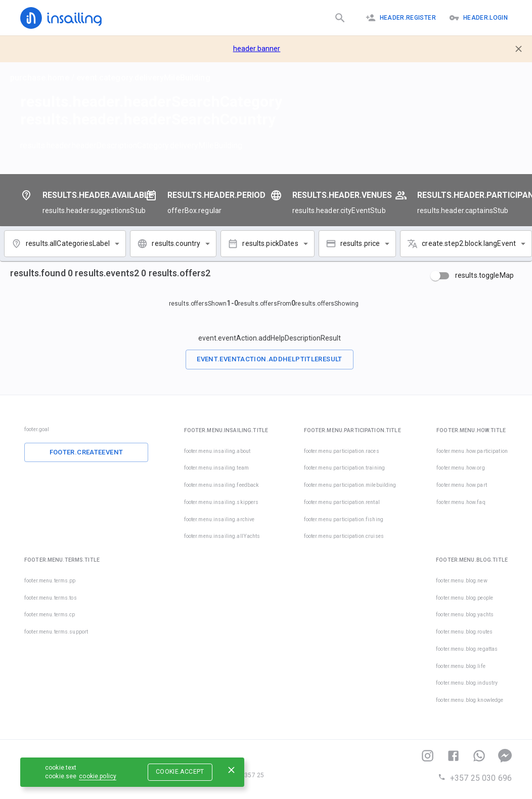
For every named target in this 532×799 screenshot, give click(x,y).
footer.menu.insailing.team (216, 468)
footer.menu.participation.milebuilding (350, 485)
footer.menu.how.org (461, 468)
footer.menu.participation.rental (342, 502)
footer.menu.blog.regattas (467, 649)
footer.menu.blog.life (461, 666)
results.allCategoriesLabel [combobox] (68, 243)
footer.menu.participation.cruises (330, 536)
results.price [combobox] (360, 243)
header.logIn (478, 18)
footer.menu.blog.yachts (465, 615)
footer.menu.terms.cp (50, 615)
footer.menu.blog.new (462, 581)
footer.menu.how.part (462, 485)
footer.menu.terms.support (56, 632)
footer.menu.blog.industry (467, 683)
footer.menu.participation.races (342, 451)
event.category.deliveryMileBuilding (143, 78)
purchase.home (40, 78)
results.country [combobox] (176, 243)
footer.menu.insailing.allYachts (222, 536)
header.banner (257, 49)
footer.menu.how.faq (461, 502)
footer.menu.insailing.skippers (221, 502)
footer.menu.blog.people (464, 598)
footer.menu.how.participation (472, 451)
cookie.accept (180, 772)
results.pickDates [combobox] (270, 243)
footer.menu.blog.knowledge (470, 700)
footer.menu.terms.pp (50, 581)
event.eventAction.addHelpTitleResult (270, 359)
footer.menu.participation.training (344, 468)
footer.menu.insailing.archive (219, 519)
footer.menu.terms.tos (51, 598)
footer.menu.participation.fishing (344, 519)
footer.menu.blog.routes (464, 632)
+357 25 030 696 (475, 778)
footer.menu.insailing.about (217, 451)
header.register (401, 18)
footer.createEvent (86, 452)
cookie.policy (98, 776)
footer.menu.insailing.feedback (222, 485)
